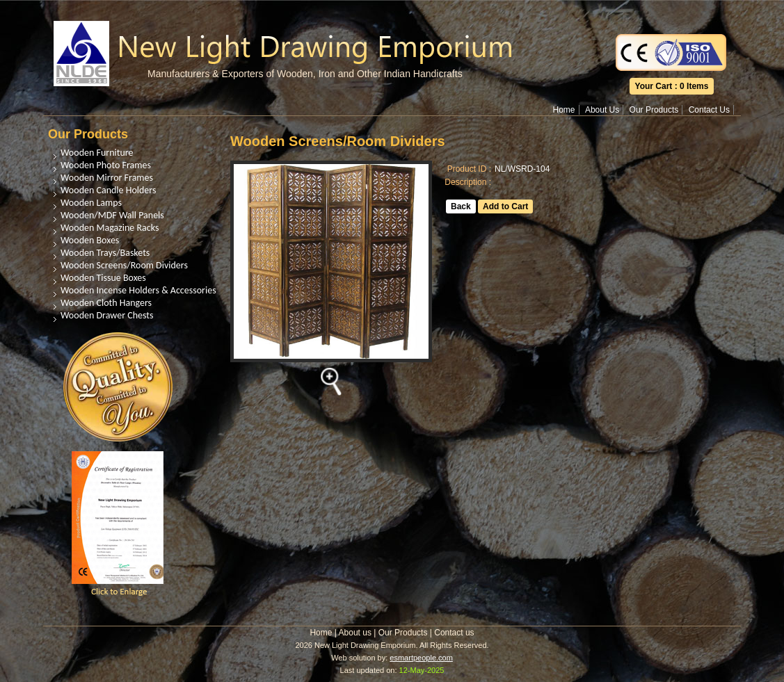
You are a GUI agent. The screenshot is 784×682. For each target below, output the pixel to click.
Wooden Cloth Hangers (106, 303)
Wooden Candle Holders (108, 190)
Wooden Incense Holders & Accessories (138, 290)
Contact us (454, 633)
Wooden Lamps (91, 203)
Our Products (654, 110)
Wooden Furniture (97, 153)
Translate (671, 10)
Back (461, 206)
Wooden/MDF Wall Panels (112, 215)
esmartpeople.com (421, 658)
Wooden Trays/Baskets (105, 253)
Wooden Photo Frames (106, 165)
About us (355, 633)
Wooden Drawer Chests (107, 315)
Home (564, 110)
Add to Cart (505, 206)
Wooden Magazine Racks (110, 228)
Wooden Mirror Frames (107, 178)
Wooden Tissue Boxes (103, 278)
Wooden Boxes (90, 240)
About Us (602, 110)
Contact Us (709, 110)
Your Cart (654, 86)
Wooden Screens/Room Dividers (124, 265)
